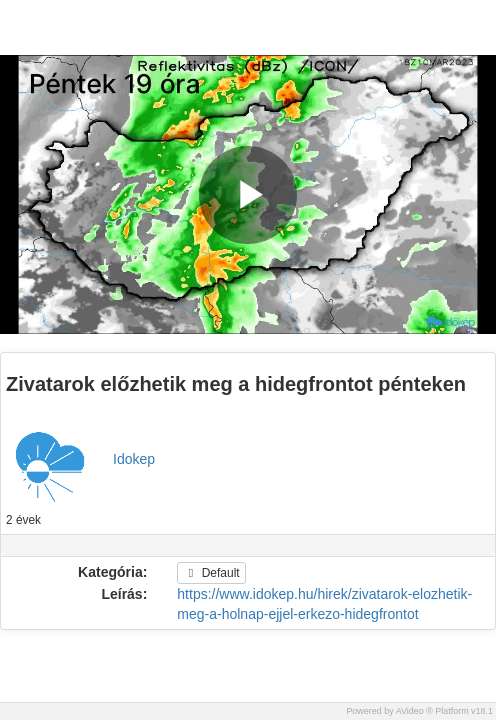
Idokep (134, 459)
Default (211, 573)
